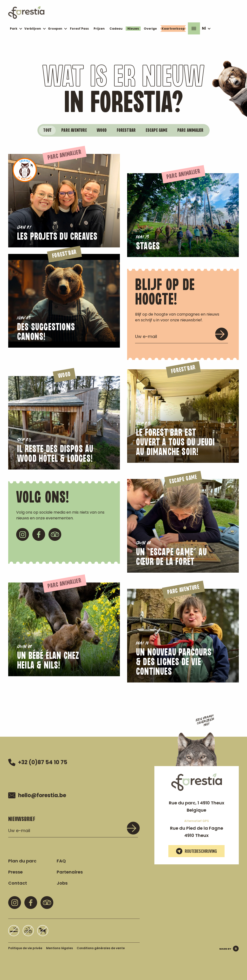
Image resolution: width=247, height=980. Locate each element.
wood (102, 130)
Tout (47, 130)
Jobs (62, 883)
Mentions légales (59, 948)
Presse (15, 872)
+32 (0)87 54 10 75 (38, 762)
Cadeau (116, 29)
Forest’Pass (79, 29)
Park (14, 29)
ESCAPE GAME (157, 130)
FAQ (61, 861)
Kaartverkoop (173, 29)
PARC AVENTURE (74, 130)
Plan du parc (22, 861)
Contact (18, 883)
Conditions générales (101, 948)
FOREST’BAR (126, 130)
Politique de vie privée (25, 948)
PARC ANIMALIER (190, 130)
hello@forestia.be (37, 795)
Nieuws (133, 29)
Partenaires (70, 872)
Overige (150, 29)
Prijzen (99, 29)
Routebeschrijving (196, 851)
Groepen (55, 29)
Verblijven (33, 29)
